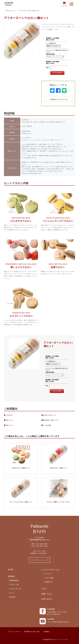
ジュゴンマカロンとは (50, 569)
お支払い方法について (50, 415)
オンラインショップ (39, 560)
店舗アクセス (47, 594)
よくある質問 (47, 425)
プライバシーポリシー (15, 631)
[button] (36, 26)
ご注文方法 (9, 415)
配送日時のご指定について (51, 420)
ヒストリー (48, 574)
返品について (10, 425)
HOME (11, 569)
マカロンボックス (15, 589)
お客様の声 (48, 582)
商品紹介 (12, 576)
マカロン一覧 (14, 584)
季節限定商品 (14, 580)
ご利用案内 (46, 631)
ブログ (44, 589)
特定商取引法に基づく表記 (32, 631)
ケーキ (12, 593)
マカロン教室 (49, 578)
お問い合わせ (47, 599)
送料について (10, 420)
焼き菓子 (12, 597)
